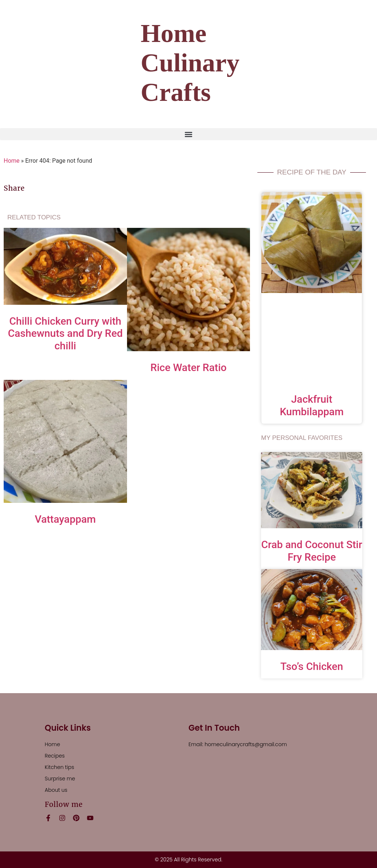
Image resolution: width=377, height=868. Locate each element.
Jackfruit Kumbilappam (312, 405)
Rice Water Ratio (189, 368)
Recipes (55, 756)
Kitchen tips (60, 767)
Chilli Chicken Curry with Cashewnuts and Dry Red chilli (65, 334)
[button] (188, 134)
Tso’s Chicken (312, 666)
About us (56, 790)
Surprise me (60, 779)
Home (12, 161)
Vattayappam (66, 519)
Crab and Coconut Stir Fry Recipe (312, 551)
